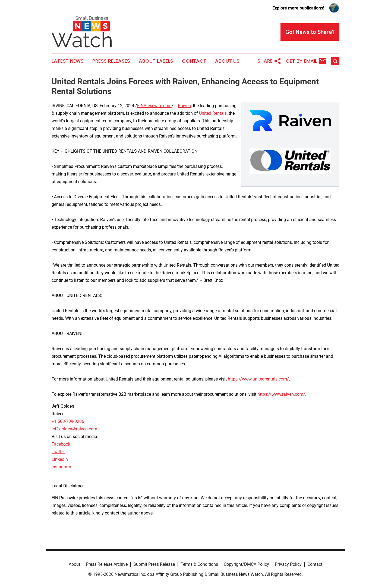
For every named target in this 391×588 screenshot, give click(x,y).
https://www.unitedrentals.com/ (258, 379)
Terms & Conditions (199, 564)
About (74, 564)
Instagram (61, 467)
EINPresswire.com (154, 106)
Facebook (61, 444)
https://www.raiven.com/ (281, 394)
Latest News (68, 61)
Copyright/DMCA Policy (246, 564)
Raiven (184, 106)
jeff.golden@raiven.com (74, 429)
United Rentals (213, 113)
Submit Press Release (154, 564)
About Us (227, 61)
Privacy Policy (288, 564)
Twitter (58, 452)
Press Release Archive (107, 564)
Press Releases (111, 61)
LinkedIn (60, 459)
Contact (194, 61)
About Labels (156, 61)
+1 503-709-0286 (68, 421)
